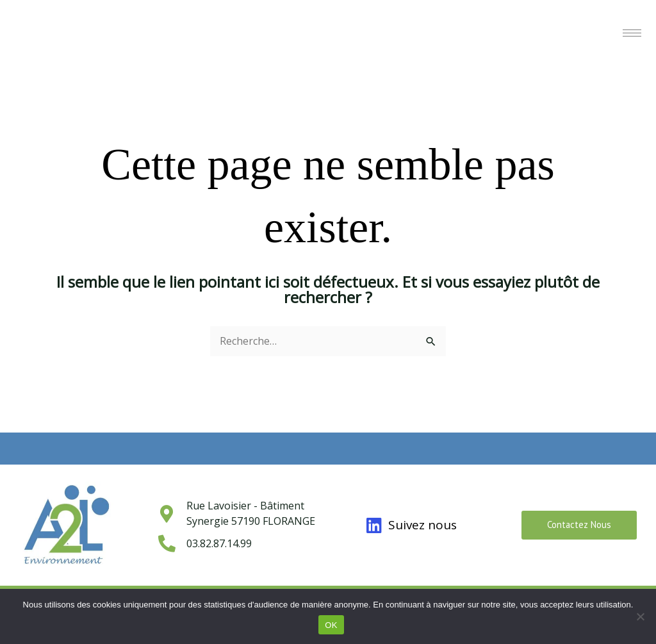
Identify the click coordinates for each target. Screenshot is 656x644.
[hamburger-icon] (632, 33)
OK (331, 625)
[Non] (640, 616)
